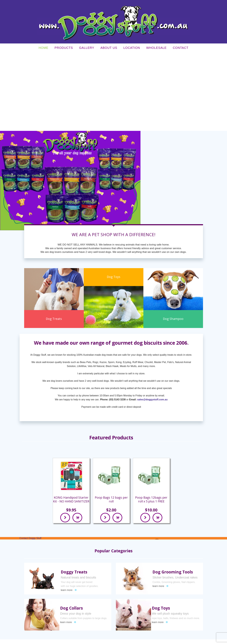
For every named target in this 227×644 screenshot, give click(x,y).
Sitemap (82, 640)
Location (132, 49)
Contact (181, 49)
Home (43, 49)
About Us (109, 49)
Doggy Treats (74, 494)
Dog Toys (161, 530)
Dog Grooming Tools (173, 494)
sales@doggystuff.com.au (152, 321)
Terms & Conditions (69, 640)
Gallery (87, 49)
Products (64, 49)
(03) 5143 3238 (117, 321)
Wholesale (156, 49)
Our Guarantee (142, 587)
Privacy (57, 640)
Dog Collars (72, 530)
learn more (67, 512)
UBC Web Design (162, 640)
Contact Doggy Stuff (30, 460)
